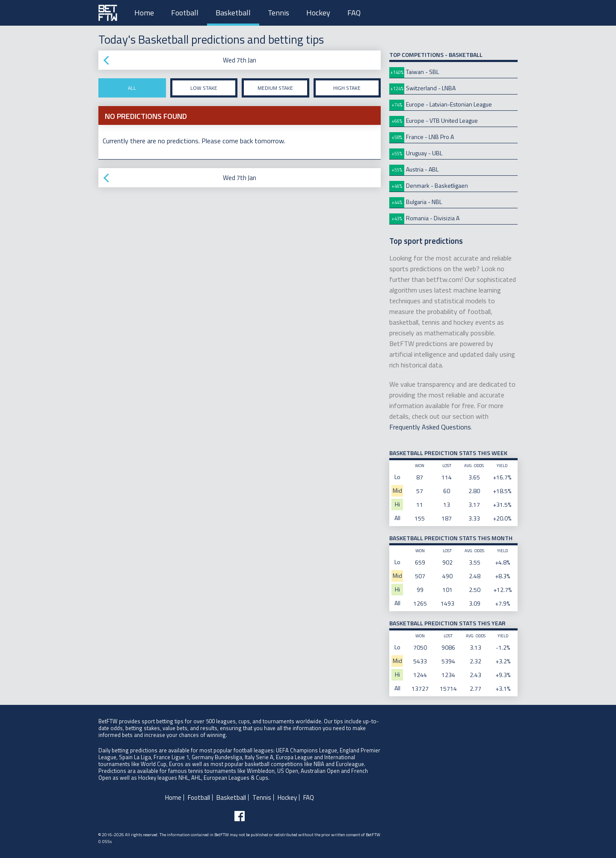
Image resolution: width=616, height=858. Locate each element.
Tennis (278, 13)
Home (144, 13)
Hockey (318, 13)
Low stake (204, 88)
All (132, 88)
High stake (347, 88)
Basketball (233, 13)
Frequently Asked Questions (430, 427)
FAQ (354, 13)
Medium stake (275, 88)
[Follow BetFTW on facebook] (240, 816)
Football (185, 13)
